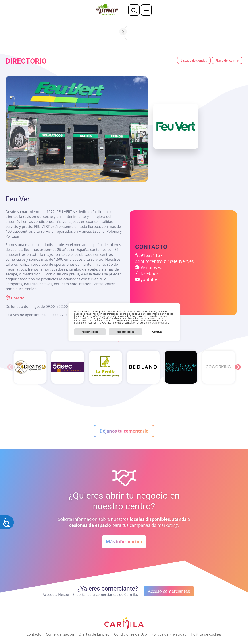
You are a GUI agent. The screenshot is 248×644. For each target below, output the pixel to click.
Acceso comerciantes (169, 591)
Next (238, 367)
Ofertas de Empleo (94, 634)
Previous (10, 367)
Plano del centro (227, 60)
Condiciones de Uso (130, 634)
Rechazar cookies (125, 332)
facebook (150, 273)
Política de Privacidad (169, 634)
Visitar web (151, 267)
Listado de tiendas (194, 60)
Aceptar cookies (90, 332)
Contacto (34, 634)
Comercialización (60, 634)
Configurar (158, 332)
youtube (149, 279)
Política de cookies (158, 323)
